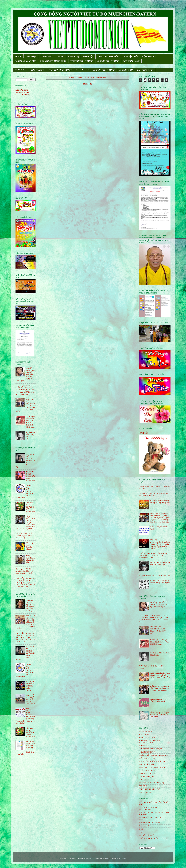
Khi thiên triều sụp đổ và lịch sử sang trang (155, 575)
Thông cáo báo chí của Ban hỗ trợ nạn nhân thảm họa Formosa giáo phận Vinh (160, 688)
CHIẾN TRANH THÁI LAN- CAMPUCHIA (150, 742)
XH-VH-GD (144, 792)
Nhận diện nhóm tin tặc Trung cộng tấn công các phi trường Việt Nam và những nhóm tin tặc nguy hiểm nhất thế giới (160, 544)
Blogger (124, 858)
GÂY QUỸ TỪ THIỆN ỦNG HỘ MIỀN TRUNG (30, 686)
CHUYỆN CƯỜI (131, 57)
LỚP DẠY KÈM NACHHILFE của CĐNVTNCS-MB (22, 92)
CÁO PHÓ (143, 734)
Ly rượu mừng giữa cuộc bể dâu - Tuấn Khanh (159, 700)
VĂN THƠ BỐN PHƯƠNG (82, 61)
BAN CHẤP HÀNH (131, 61)
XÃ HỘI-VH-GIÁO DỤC (25, 61)
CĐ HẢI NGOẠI (145, 738)
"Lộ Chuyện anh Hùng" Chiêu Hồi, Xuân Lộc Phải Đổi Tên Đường (31, 422)
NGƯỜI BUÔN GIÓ (147, 835)
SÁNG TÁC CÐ (83, 70)
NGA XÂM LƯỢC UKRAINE (150, 767)
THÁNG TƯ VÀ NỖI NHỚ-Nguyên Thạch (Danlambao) (24, 536)
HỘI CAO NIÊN (149, 57)
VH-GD (142, 786)
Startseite (87, 84)
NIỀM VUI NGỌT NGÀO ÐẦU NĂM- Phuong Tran (31, 476)
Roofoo (109, 858)
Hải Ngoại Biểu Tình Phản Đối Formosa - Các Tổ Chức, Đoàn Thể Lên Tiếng (160, 675)
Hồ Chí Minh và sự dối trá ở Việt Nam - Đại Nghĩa (160, 563)
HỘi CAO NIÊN (145, 758)
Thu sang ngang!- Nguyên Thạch (29, 546)
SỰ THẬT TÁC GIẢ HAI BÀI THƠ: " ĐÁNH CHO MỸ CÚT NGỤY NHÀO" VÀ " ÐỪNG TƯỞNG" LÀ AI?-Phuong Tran (25, 390)
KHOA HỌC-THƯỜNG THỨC (53, 61)
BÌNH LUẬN (88, 57)
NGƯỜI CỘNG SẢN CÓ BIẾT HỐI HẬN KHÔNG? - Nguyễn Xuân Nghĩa (160, 605)
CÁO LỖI (144, 433)
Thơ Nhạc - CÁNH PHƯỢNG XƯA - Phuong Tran (31, 507)
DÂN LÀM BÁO (146, 826)
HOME (18, 56)
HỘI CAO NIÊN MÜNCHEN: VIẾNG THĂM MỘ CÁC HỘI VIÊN (158, 630)
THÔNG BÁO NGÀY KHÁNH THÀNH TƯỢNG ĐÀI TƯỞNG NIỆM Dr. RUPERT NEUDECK (154, 555)
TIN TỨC (60, 57)
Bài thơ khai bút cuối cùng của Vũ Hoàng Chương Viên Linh (160, 583)
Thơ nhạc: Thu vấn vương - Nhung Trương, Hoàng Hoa (160, 502)
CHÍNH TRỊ (73, 57)
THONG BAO (46, 56)
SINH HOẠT (31, 57)
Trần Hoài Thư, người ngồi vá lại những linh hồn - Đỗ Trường (30, 606)
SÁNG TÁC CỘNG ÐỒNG (109, 57)
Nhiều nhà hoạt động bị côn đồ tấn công (31, 559)
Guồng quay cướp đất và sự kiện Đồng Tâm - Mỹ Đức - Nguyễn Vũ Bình (24, 571)
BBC (141, 829)
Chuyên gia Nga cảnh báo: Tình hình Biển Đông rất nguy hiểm (159, 714)
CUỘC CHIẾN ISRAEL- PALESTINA (153, 755)
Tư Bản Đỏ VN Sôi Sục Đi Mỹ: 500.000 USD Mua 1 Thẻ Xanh (154, 494)
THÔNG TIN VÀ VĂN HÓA (150, 823)
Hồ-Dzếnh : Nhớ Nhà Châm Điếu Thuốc (30, 435)
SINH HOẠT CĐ (145, 773)
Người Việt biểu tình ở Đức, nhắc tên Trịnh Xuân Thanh (30, 699)
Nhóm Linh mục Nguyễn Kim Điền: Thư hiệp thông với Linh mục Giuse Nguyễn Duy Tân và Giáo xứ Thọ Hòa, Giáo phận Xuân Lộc (160, 518)
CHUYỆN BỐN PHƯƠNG (108, 61)
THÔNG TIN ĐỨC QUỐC (149, 838)
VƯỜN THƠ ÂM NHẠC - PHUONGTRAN (149, 808)
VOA (141, 832)
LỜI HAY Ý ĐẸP (146, 764)
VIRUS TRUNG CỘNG (148, 789)
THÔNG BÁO (21, 70)
